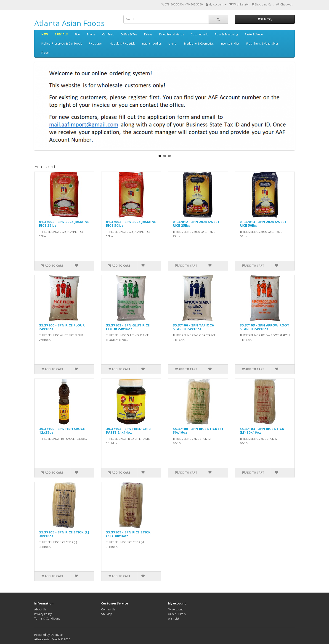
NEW (45, 34)
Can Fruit (108, 34)
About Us (40, 609)
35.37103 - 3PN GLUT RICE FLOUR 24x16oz (128, 327)
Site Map (107, 614)
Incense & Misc (230, 44)
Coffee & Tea (129, 34)
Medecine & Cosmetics (199, 44)
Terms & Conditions (47, 619)
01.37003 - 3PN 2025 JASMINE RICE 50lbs (131, 224)
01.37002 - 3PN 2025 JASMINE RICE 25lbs (64, 224)
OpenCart (57, 635)
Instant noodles (151, 44)
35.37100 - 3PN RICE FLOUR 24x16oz (62, 327)
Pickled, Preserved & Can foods (62, 44)
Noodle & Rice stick (122, 44)
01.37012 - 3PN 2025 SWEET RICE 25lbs (196, 224)
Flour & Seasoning (226, 34)
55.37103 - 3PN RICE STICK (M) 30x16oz (262, 431)
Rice (77, 34)
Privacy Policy (43, 614)
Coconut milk (199, 34)
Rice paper (96, 44)
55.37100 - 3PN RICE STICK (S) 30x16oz (198, 431)
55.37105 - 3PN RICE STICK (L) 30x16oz (64, 534)
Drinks (148, 34)
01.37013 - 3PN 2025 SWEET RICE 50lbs (263, 224)
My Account (175, 609)
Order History (177, 614)
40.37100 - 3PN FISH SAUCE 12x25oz (62, 431)
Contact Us (108, 609)
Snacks (91, 34)
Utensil (173, 44)
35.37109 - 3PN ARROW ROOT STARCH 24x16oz (264, 327)
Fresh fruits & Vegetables (262, 44)
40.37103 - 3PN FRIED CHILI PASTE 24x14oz (129, 431)
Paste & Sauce (254, 34)
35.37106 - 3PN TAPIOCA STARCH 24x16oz (193, 327)
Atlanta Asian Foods (69, 23)
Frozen (46, 53)
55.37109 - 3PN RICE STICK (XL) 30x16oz (128, 534)
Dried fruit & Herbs (172, 34)
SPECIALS (61, 34)
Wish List (174, 619)
